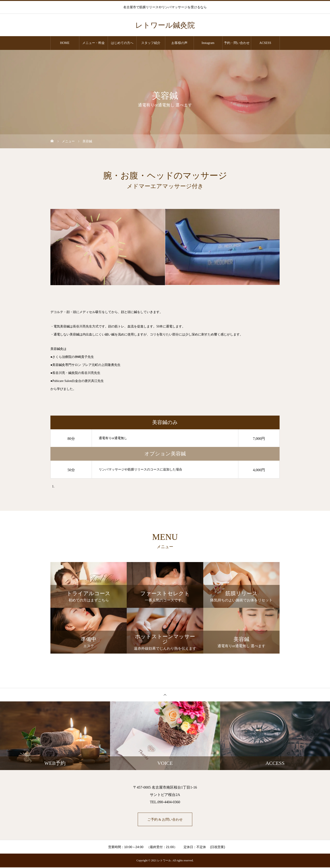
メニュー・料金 (93, 43)
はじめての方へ (122, 43)
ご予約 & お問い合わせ (165, 820)
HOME (65, 43)
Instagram (208, 43)
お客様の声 (179, 43)
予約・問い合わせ (237, 43)
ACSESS (265, 43)
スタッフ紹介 (151, 43)
